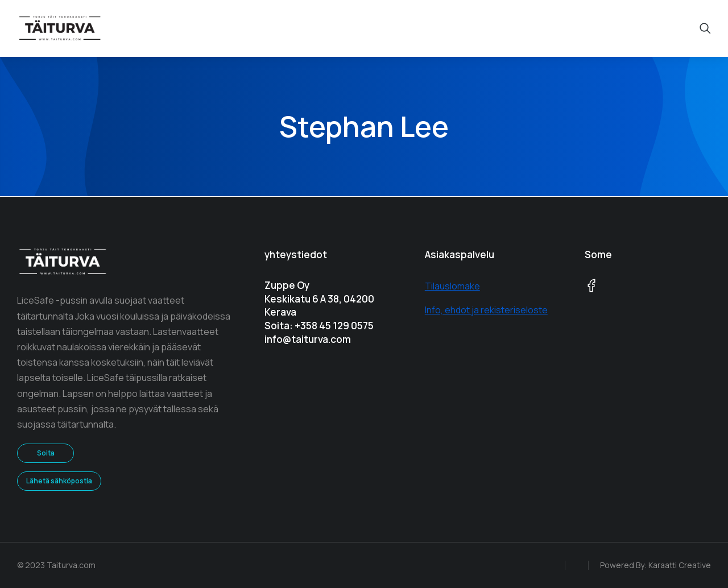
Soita (46, 453)
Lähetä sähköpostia (59, 481)
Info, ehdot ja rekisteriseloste (486, 310)
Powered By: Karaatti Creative (655, 565)
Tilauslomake (452, 286)
